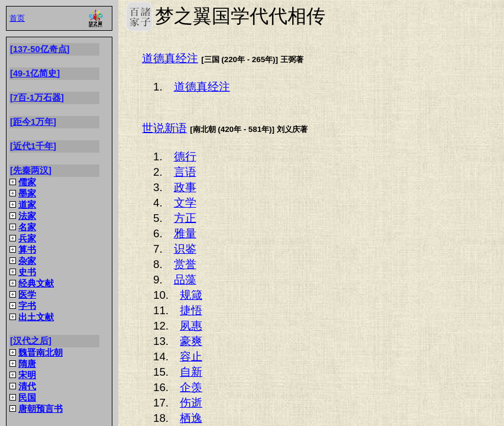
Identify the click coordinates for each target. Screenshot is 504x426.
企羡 (191, 387)
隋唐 (27, 364)
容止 (191, 356)
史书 (27, 272)
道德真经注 (170, 58)
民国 (27, 398)
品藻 (185, 280)
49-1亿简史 (35, 73)
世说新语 (164, 128)
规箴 (191, 295)
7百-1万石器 (37, 98)
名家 (27, 227)
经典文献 (36, 283)
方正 (185, 218)
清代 (27, 386)
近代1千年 (33, 146)
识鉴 (185, 249)
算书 (27, 250)
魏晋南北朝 (41, 353)
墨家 (27, 193)
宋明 (27, 375)
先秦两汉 (31, 170)
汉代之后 (31, 341)
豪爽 (191, 341)
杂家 (27, 261)
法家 (27, 216)
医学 (27, 295)
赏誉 (185, 264)
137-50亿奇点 (40, 49)
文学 (185, 203)
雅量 (185, 233)
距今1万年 (33, 122)
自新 (191, 372)
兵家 (27, 238)
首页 (17, 18)
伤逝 (191, 403)
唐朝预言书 (41, 409)
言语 (185, 172)
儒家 (27, 182)
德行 (185, 156)
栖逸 (191, 418)
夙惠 (191, 326)
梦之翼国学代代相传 (139, 17)
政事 (185, 187)
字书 (27, 306)
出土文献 (36, 317)
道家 (27, 205)
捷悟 (191, 310)
